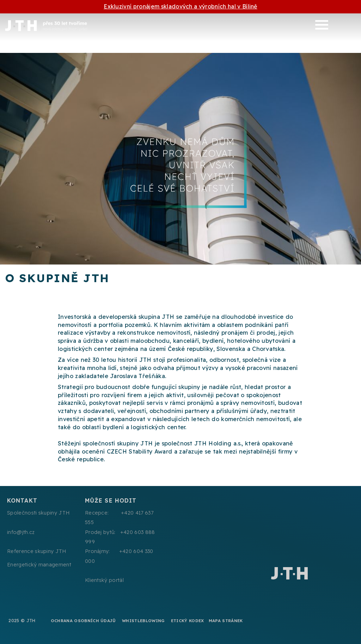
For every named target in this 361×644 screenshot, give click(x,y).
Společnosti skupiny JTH (38, 513)
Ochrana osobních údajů (83, 621)
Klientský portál (104, 580)
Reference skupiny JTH (37, 551)
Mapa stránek (226, 621)
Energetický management (39, 565)
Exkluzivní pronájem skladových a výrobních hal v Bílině (180, 6)
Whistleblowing (143, 621)
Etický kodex (188, 621)
